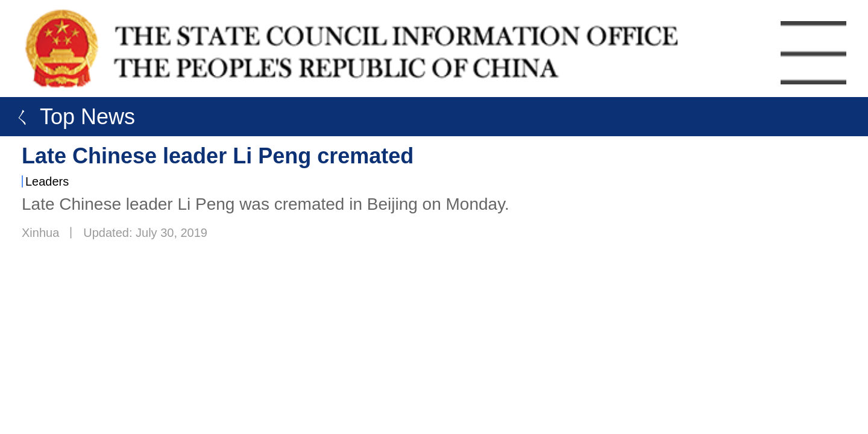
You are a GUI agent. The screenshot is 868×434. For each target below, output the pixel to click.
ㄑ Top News (71, 117)
